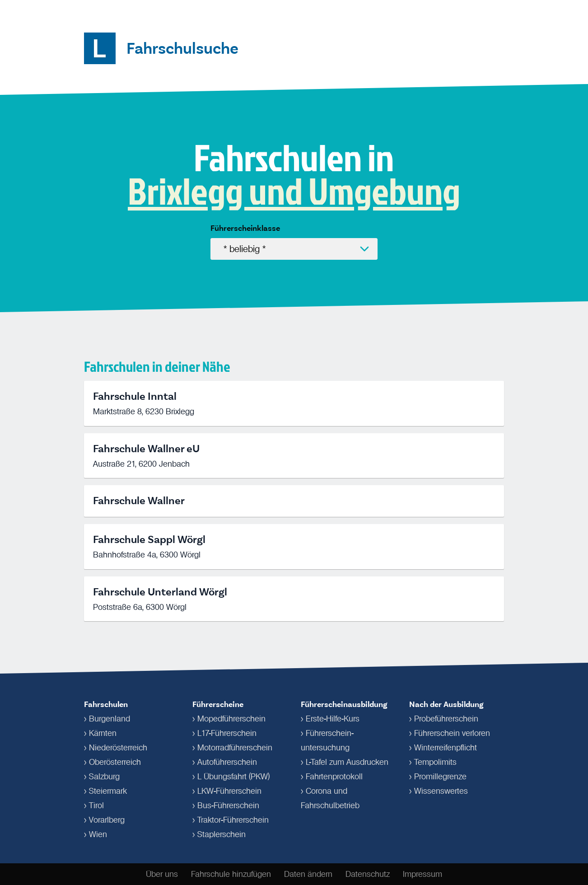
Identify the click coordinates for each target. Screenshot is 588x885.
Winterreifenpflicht (446, 748)
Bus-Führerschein (228, 805)
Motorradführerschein (235, 748)
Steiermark (108, 791)
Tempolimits (435, 762)
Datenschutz (368, 874)
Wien (98, 834)
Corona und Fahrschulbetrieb (330, 798)
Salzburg (104, 777)
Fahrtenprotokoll (334, 777)
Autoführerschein (227, 762)
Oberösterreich (115, 762)
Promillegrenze (440, 777)
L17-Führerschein (227, 733)
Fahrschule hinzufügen (231, 874)
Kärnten (103, 733)
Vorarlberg (107, 820)
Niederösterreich (118, 748)
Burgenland (110, 719)
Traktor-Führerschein (233, 820)
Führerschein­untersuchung (327, 740)
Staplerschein (222, 834)
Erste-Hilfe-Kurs (333, 719)
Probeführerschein (446, 719)
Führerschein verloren (452, 733)
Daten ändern (308, 874)
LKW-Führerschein (229, 791)
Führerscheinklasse (245, 228)
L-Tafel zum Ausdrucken (347, 762)
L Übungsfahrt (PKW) (233, 777)
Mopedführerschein (231, 719)
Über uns (162, 874)
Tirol (96, 805)
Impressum (422, 874)
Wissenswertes (441, 791)
